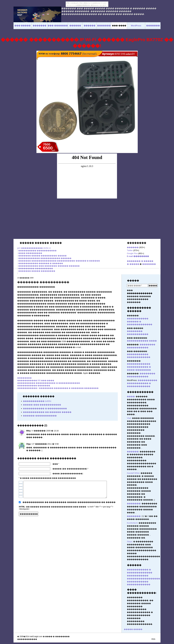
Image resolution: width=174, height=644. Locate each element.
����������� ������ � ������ (41, 263)
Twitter (130, 250)
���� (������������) (68, 474)
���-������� (58, 26)
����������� (140, 392)
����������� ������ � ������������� (140, 322)
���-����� (22, 26)
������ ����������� (40, 416)
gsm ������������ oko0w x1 (34, 248)
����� (133, 281)
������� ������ (116, 514)
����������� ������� (34, 386)
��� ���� (119, 26)
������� (149, 264)
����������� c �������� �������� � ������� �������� (58, 388)
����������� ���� (142, 341)
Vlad (129, 418)
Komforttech (132, 523)
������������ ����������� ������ (45, 258)
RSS (153, 639)
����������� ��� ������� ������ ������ (49, 266)
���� (131, 396)
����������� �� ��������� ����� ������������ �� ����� (69, 502)
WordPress (136, 26)
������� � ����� (140, 261)
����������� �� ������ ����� (47, 412)
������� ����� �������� (37, 271)
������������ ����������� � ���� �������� (139, 367)
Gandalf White (133, 473)
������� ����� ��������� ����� (42, 256)
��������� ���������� (36, 268)
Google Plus (132, 253)
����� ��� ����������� (42, 405)
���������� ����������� (37, 251)
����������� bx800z (37, 401)
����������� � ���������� (45, 408)
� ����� (133, 264)
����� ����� (133, 629)
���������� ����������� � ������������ (49, 383)
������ (133, 247)
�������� (24, 378)
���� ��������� (30, 253)
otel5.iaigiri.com (36, 636)
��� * (56, 464)
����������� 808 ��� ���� (36, 380)
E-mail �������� (138, 256)
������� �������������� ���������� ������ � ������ (59, 261)
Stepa (129, 542)
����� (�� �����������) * (70, 469)
